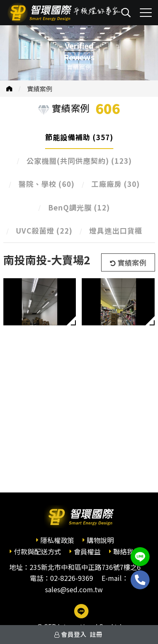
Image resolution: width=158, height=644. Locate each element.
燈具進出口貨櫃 (116, 230)
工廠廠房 (116, 184)
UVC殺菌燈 (44, 230)
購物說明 (100, 540)
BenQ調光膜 (79, 207)
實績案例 (40, 89)
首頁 (9, 89)
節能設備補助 (79, 137)
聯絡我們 (127, 551)
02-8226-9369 (72, 578)
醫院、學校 (47, 184)
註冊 (96, 634)
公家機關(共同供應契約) (79, 161)
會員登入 (74, 634)
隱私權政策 (57, 540)
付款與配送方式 (37, 551)
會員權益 (87, 551)
